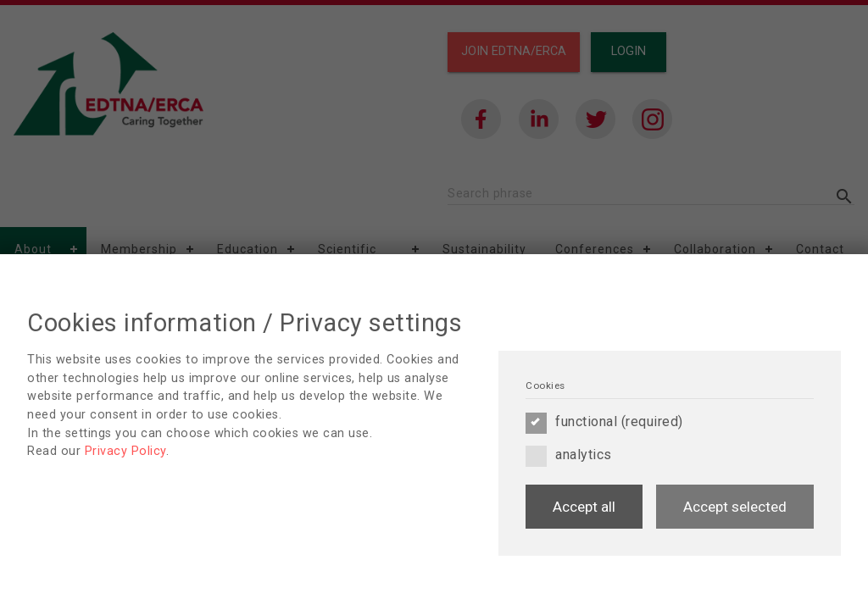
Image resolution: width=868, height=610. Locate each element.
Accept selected (735, 507)
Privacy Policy (125, 451)
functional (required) (604, 422)
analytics (569, 455)
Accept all (584, 507)
